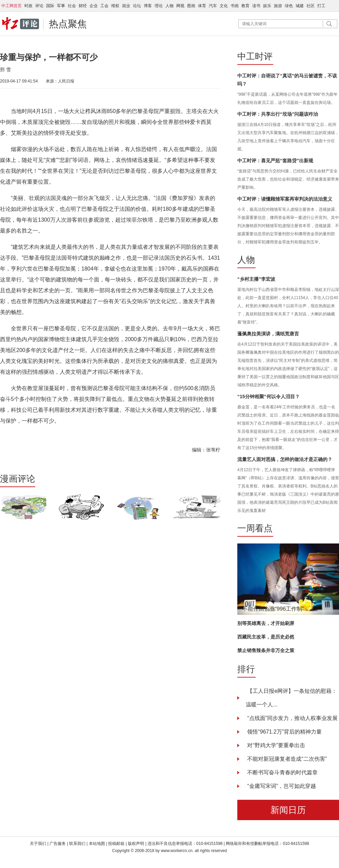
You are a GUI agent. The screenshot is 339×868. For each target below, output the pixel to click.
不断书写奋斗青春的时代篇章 (282, 772)
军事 (61, 6)
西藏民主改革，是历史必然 (266, 637)
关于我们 (38, 844)
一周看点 (255, 528)
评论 (39, 6)
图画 (191, 6)
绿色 (289, 6)
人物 (169, 6)
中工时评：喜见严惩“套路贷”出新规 (275, 161)
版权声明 (136, 844)
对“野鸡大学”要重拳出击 (275, 745)
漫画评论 (18, 479)
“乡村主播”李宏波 (256, 279)
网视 (180, 6)
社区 (311, 6)
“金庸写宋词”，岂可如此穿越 (281, 786)
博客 (148, 6)
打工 (321, 6)
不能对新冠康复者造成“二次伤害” (286, 759)
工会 (104, 6)
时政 (28, 6)
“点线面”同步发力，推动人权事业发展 (292, 718)
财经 (83, 6)
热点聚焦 (68, 24)
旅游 (278, 6)
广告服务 (58, 844)
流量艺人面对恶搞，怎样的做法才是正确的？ (285, 459)
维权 (115, 6)
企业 (94, 6)
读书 (256, 6)
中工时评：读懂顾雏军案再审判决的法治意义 (285, 199)
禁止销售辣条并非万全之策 (266, 650)
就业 (126, 6)
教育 (245, 6)
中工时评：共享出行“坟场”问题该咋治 (278, 114)
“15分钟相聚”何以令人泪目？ (268, 396)
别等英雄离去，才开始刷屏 (266, 623)
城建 (300, 6)
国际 (50, 6)
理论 (159, 6)
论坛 (137, 6)
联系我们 (78, 844)
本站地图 (97, 844)
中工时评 (255, 56)
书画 (235, 6)
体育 (202, 6)
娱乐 (267, 6)
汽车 (213, 6)
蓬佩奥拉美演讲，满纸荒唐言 (268, 334)
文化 (224, 6)
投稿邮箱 (116, 844)
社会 (72, 6)
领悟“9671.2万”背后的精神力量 (284, 732)
